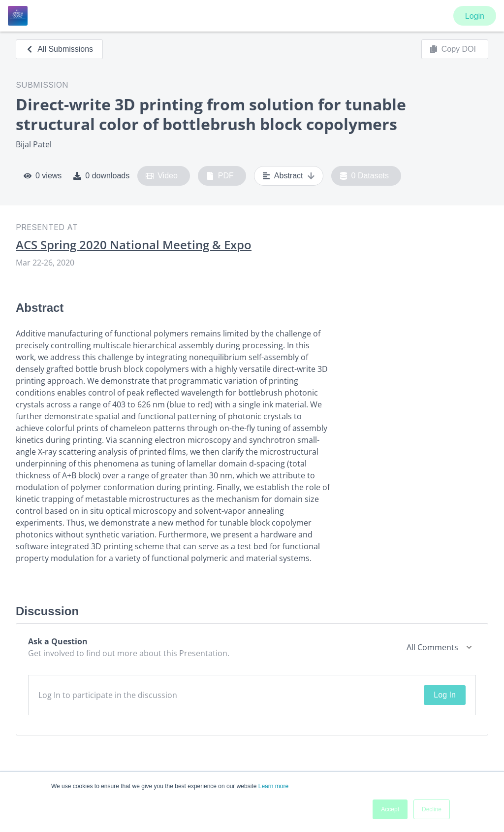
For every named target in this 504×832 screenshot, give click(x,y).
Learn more (273, 786)
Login (475, 16)
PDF (220, 176)
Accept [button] (390, 809)
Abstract (289, 176)
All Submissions (59, 49)
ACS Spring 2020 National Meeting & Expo (134, 245)
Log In (444, 695)
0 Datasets (364, 176)
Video (162, 176)
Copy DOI (453, 49)
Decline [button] (432, 809)
